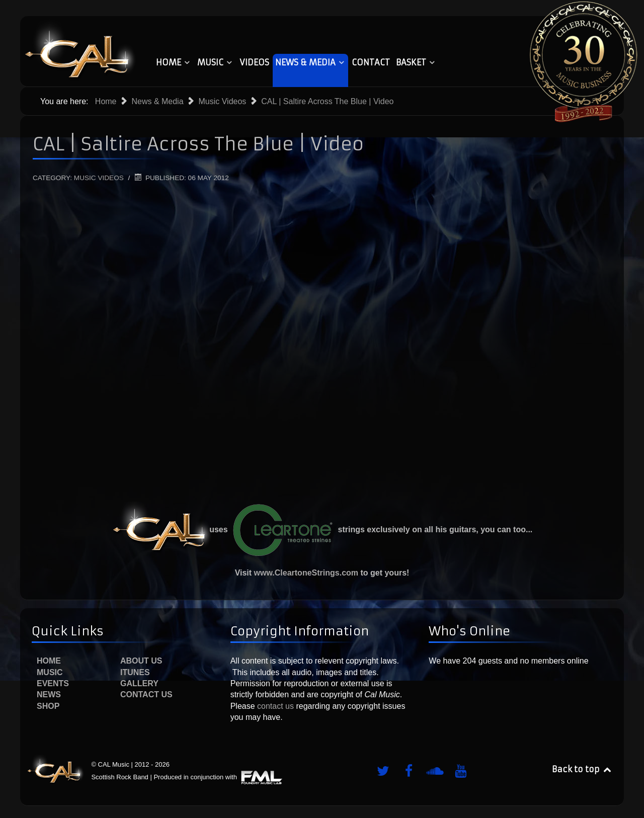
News (49, 694)
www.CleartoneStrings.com (306, 573)
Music (50, 672)
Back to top (582, 769)
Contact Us (146, 694)
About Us (141, 661)
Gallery (139, 683)
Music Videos (99, 178)
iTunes (135, 672)
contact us (274, 706)
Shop (48, 706)
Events (53, 683)
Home (49, 661)
